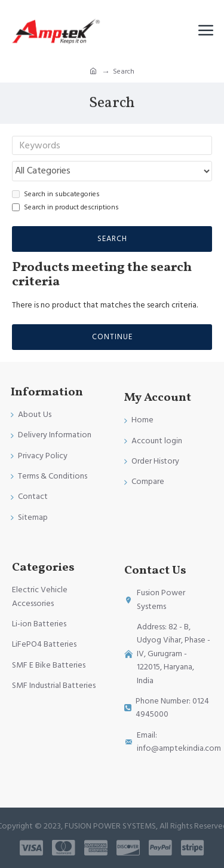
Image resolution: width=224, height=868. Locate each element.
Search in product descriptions (65, 207)
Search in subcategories (56, 194)
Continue (112, 337)
